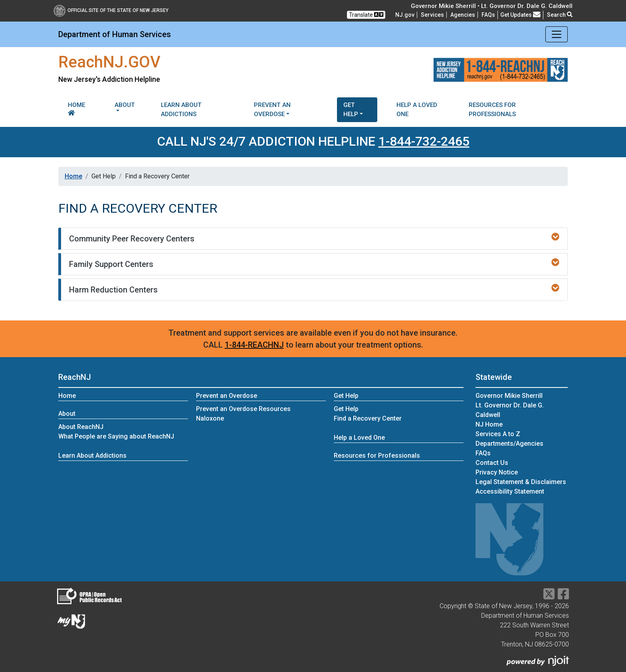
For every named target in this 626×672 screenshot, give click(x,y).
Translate (366, 15)
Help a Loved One (417, 110)
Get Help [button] (351, 110)
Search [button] (560, 15)
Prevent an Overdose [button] (272, 110)
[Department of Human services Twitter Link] (549, 596)
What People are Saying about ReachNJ (116, 436)
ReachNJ (75, 377)
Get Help (346, 409)
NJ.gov (405, 15)
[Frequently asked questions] (488, 15)
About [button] (125, 105)
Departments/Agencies (509, 444)
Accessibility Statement (510, 491)
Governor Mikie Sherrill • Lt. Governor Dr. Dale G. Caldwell (492, 6)
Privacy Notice (497, 472)
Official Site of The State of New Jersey (111, 10)
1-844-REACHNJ (254, 345)
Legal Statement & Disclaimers (521, 482)
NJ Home (489, 424)
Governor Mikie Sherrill (509, 396)
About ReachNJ (81, 427)
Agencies (463, 15)
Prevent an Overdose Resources (243, 409)
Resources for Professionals (492, 110)
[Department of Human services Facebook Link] (563, 596)
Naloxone (210, 418)
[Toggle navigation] (557, 34)
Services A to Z (498, 434)
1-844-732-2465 (424, 141)
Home (76, 109)
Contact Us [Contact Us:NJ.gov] (492, 463)
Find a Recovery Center (368, 418)
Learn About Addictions (181, 110)
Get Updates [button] (520, 15)
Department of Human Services (115, 34)
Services (432, 15)
